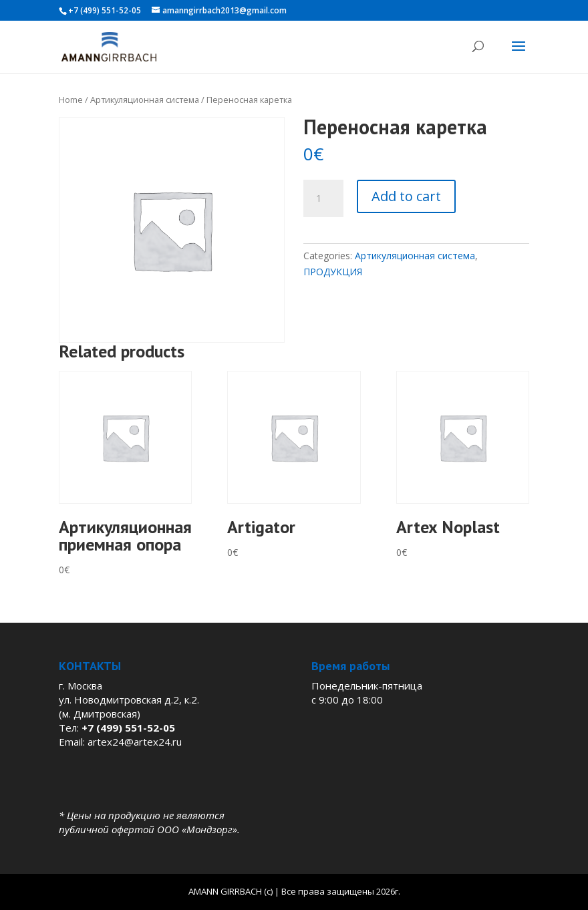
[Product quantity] (323, 198)
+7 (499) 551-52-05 (105, 10)
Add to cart (406, 196)
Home (71, 100)
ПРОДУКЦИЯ (333, 272)
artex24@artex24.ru (135, 742)
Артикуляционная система (145, 100)
